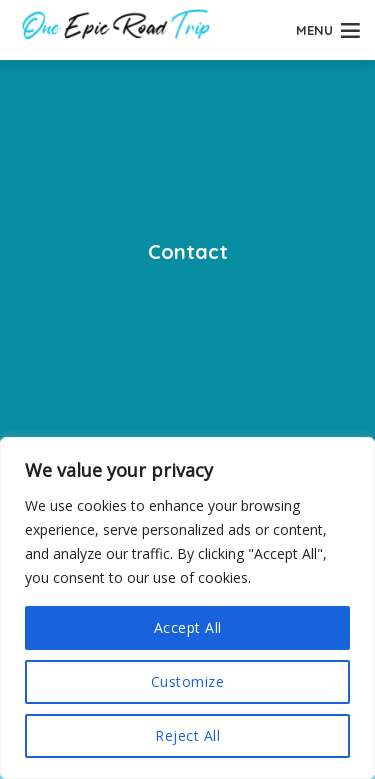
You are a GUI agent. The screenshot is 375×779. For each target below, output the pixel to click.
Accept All (188, 627)
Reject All (187, 735)
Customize (188, 681)
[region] (187, 608)
